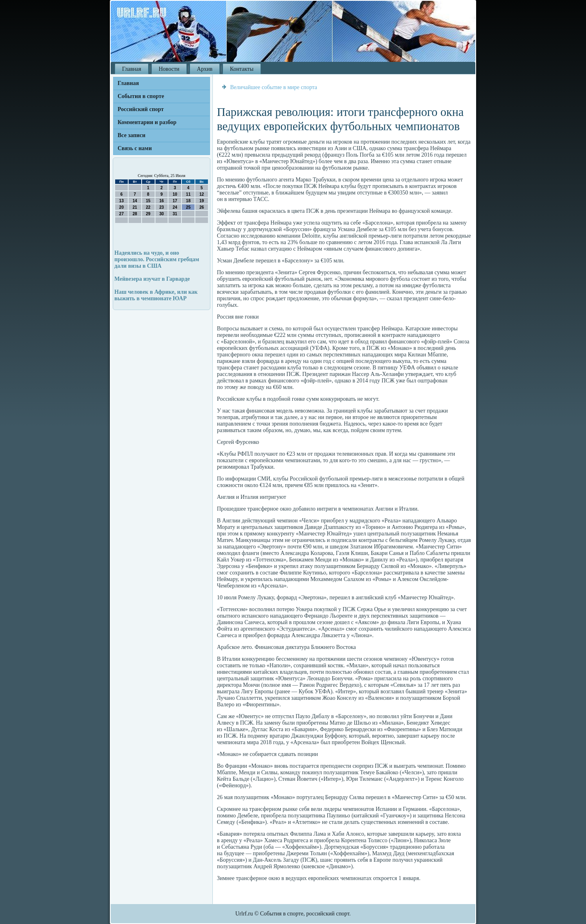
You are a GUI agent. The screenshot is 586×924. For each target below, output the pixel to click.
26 (202, 207)
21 (135, 207)
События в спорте (141, 96)
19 (202, 201)
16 (161, 201)
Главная (132, 69)
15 (148, 201)
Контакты (242, 69)
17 (175, 201)
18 (188, 201)
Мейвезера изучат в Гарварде (152, 279)
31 (175, 214)
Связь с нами (135, 148)
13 (121, 201)
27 (121, 214)
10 (175, 194)
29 (148, 214)
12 (202, 194)
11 (188, 194)
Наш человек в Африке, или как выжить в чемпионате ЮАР (156, 295)
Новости (169, 69)
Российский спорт (141, 109)
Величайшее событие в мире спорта (274, 87)
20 (121, 207)
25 (188, 207)
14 (135, 201)
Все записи (131, 135)
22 (148, 207)
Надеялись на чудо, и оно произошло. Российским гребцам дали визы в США (157, 259)
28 (135, 214)
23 (161, 207)
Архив (205, 69)
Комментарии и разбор (147, 122)
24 (175, 207)
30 (161, 214)
